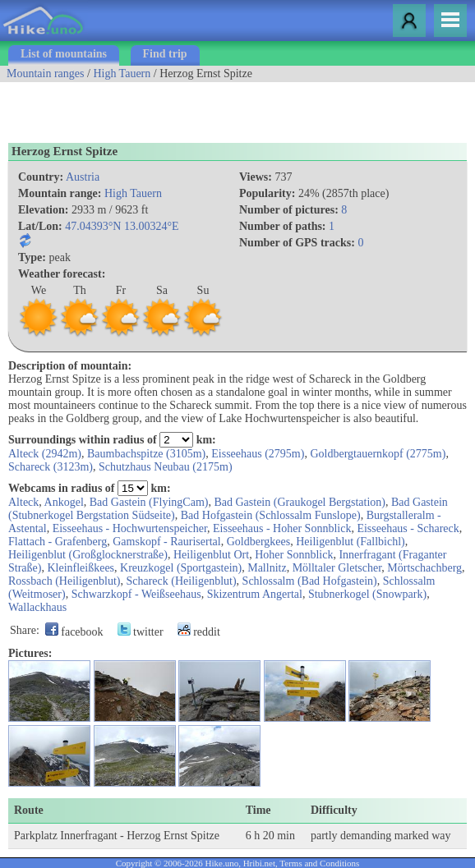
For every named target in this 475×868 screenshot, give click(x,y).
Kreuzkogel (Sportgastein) (181, 568)
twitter (141, 632)
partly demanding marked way (381, 836)
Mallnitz (267, 568)
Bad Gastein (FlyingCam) (149, 502)
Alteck (23, 502)
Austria (83, 177)
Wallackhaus (37, 607)
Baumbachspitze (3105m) (146, 454)
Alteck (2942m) (45, 454)
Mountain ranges (45, 73)
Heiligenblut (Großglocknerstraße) (88, 555)
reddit (199, 632)
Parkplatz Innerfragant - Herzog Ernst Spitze (117, 836)
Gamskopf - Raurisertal (166, 542)
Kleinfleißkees (81, 568)
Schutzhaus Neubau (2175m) (166, 467)
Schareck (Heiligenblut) (181, 581)
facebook (74, 632)
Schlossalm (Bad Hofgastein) (310, 581)
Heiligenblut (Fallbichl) (350, 542)
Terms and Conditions (319, 863)
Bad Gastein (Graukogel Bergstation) (300, 502)
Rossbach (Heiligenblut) (64, 581)
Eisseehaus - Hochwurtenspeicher (130, 528)
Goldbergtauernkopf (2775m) (378, 454)
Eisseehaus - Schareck (408, 528)
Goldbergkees (259, 542)
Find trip (165, 54)
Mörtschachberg (424, 568)
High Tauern (122, 73)
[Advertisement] (192, 107)
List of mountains (64, 54)
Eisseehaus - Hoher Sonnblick (282, 528)
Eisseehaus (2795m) (258, 454)
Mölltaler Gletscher (337, 568)
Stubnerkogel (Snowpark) (367, 594)
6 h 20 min (270, 836)
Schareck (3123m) (51, 467)
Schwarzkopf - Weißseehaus (136, 594)
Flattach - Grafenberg (58, 542)
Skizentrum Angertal (255, 594)
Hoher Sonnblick (294, 555)
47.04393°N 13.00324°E (122, 226)
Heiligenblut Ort (211, 555)
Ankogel (64, 502)
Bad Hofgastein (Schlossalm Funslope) (271, 515)
